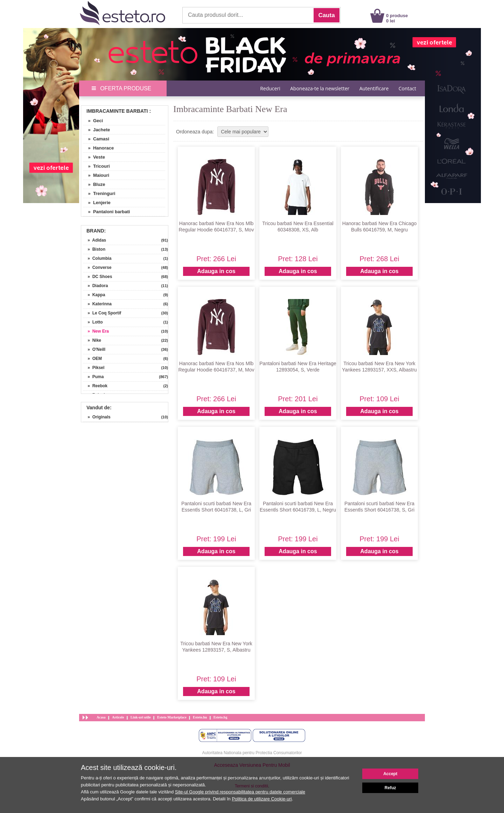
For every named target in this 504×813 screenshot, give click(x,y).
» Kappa (94, 295)
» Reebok (95, 386)
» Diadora (95, 286)
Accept (390, 774)
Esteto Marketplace (172, 717)
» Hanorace (98, 148)
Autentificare (374, 88)
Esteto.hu (200, 717)
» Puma (93, 377)
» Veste (94, 157)
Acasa (101, 717)
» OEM (92, 359)
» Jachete (96, 130)
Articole (118, 717)
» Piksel (94, 368)
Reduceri (270, 88)
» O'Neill (94, 349)
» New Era (96, 331)
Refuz (390, 788)
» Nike (92, 340)
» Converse (97, 267)
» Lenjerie (97, 203)
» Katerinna (97, 304)
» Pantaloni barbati (106, 212)
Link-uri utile (141, 717)
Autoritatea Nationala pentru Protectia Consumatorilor (252, 753)
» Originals (97, 417)
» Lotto (93, 322)
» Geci (93, 121)
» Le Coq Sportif (102, 313)
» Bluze (94, 184)
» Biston (94, 249)
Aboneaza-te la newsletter (320, 88)
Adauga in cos (216, 271)
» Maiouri (96, 175)
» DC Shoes (97, 277)
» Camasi (96, 139)
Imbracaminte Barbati (117, 111)
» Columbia (97, 258)
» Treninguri (99, 193)
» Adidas (94, 240)
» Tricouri (96, 166)
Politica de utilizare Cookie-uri (262, 799)
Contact (407, 88)
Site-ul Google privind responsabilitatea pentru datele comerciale (240, 792)
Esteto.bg (220, 717)
